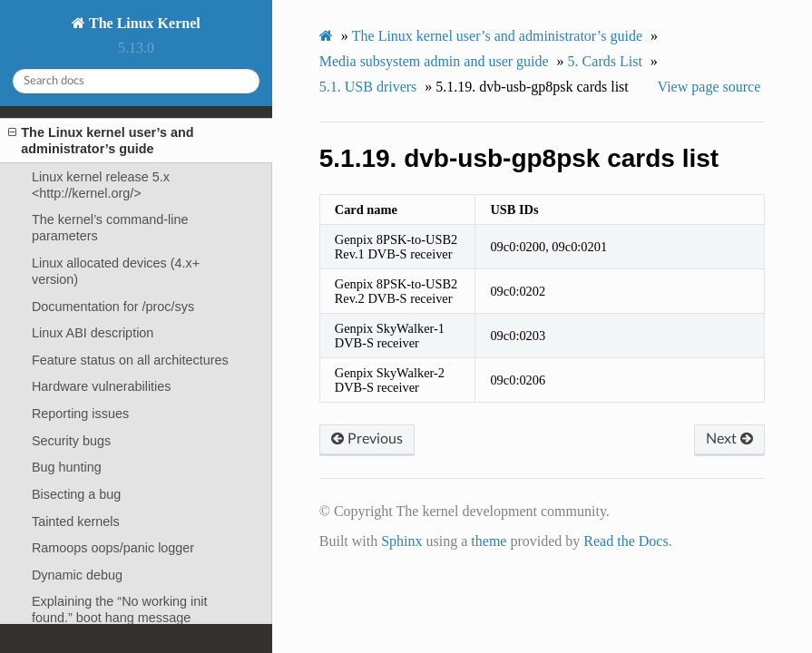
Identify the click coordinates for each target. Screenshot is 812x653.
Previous (367, 439)
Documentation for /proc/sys (113, 307)
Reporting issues (80, 414)
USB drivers (368, 87)
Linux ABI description (93, 333)
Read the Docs (626, 541)
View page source (709, 87)
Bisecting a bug (76, 494)
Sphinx (401, 541)
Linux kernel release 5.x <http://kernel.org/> (101, 185)
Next (729, 439)
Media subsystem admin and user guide (434, 61)
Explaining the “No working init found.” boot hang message (120, 609)
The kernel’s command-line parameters (110, 228)
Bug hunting (67, 467)
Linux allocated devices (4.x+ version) (116, 271)
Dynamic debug (77, 575)
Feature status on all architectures (130, 360)
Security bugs (71, 441)
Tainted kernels (76, 521)
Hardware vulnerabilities (102, 386)
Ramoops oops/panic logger (113, 548)
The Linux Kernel (142, 23)
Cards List (605, 61)
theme (489, 541)
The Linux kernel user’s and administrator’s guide (101, 140)
